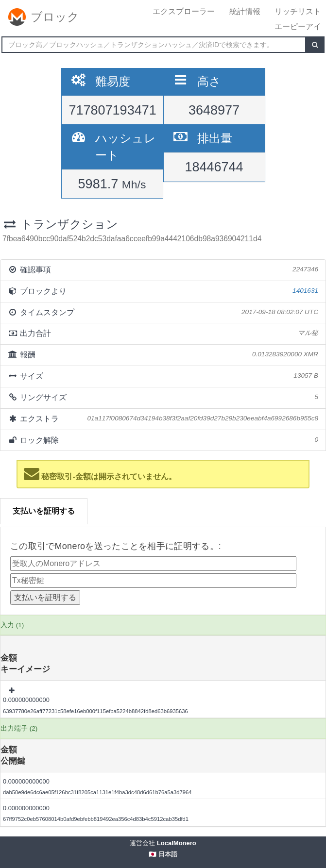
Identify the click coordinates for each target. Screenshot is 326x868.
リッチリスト (298, 11)
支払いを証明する (44, 511)
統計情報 (245, 11)
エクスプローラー (184, 11)
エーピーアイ (298, 26)
